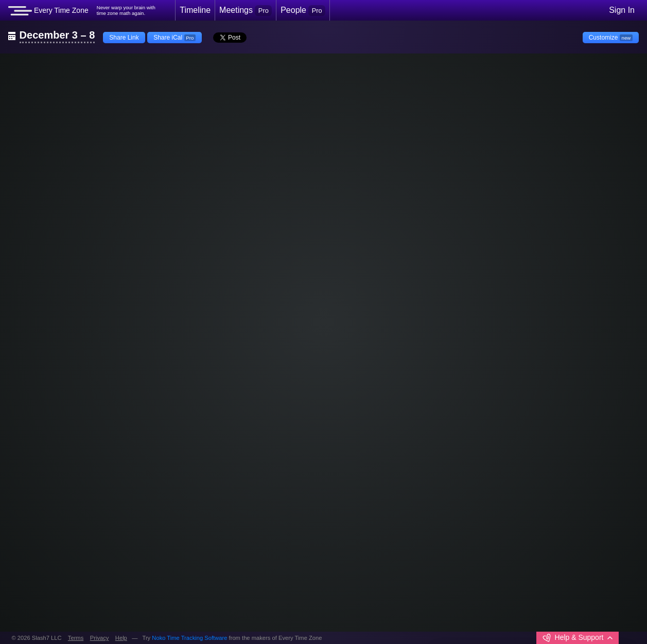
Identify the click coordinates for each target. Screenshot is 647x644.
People (303, 10)
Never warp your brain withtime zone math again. (126, 11)
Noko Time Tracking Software (189, 638)
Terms (76, 638)
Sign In (622, 10)
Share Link (124, 38)
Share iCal (174, 38)
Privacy (100, 638)
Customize (611, 38)
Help (121, 638)
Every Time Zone (48, 11)
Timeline (195, 10)
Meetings (246, 10)
